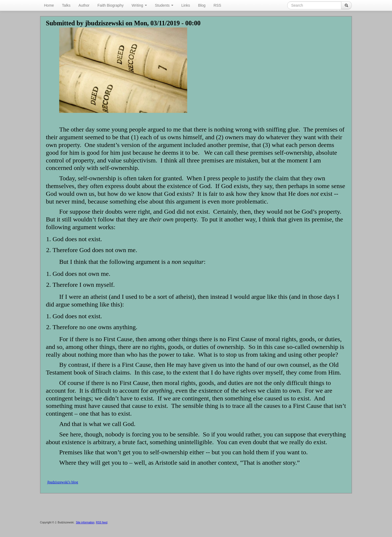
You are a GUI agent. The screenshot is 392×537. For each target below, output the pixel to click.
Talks (66, 5)
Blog (202, 5)
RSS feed (102, 522)
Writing (139, 5)
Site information (85, 522)
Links (186, 5)
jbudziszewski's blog (63, 482)
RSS (217, 5)
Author (84, 5)
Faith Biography (111, 5)
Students (164, 5)
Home (49, 5)
